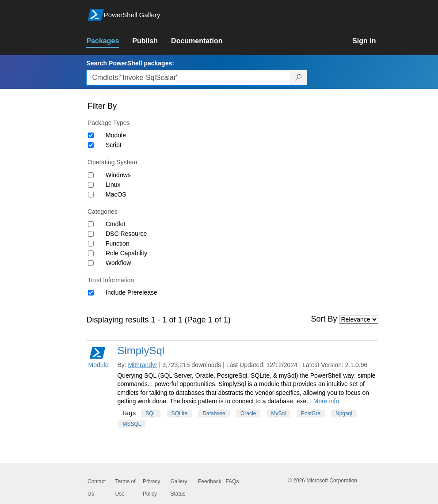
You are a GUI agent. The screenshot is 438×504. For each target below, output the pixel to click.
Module (116, 135)
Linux (113, 185)
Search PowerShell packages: (130, 63)
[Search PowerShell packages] (299, 78)
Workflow (118, 263)
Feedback (210, 481)
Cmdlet (115, 224)
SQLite (180, 413)
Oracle (248, 413)
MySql (278, 413)
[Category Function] (91, 244)
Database (214, 413)
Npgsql (344, 413)
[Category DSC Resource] (91, 234)
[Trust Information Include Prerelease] (91, 293)
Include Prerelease (131, 292)
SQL (151, 413)
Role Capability (126, 253)
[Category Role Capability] (91, 253)
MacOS (116, 194)
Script (114, 145)
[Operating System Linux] (91, 185)
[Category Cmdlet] (91, 224)
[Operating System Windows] (91, 175)
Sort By (324, 319)
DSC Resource (126, 234)
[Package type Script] (91, 145)
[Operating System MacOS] (91, 195)
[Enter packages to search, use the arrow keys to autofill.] (188, 78)
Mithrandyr (143, 365)
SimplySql (141, 351)
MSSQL (132, 424)
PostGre (311, 413)
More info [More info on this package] (326, 401)
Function (118, 243)
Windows (118, 175)
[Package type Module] (91, 135)
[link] (109, 41)
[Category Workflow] (91, 263)
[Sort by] (359, 319)
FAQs (232, 481)
